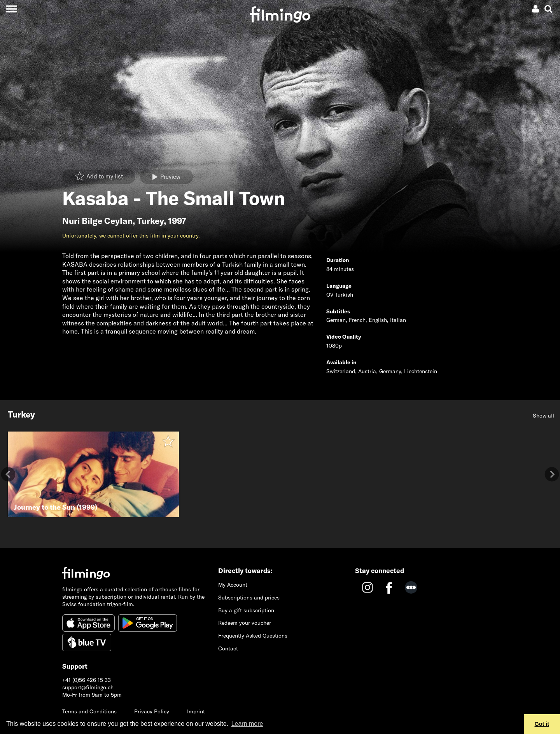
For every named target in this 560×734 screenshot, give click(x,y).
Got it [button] (542, 724)
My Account (233, 585)
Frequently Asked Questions (253, 636)
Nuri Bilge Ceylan (97, 221)
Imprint (196, 711)
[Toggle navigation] (11, 9)
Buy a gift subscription (246, 610)
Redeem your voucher (245, 623)
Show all (543, 416)
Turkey (150, 221)
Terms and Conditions (89, 711)
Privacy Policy (152, 711)
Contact (228, 648)
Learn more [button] (247, 724)
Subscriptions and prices (249, 598)
